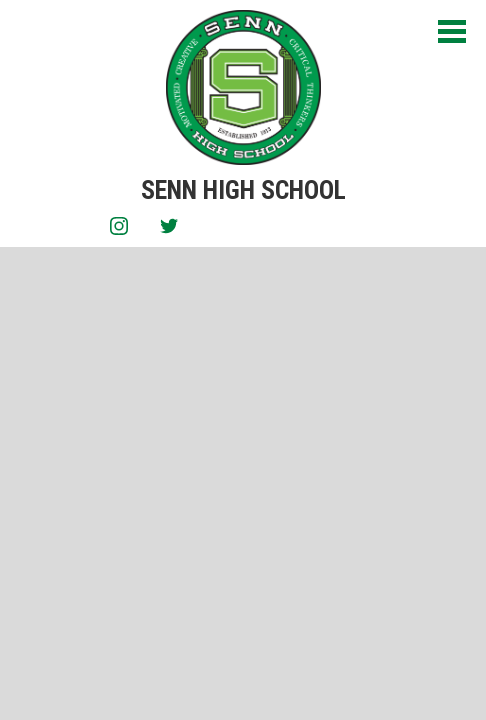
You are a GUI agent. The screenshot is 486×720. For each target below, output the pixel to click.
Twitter (169, 229)
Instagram (119, 229)
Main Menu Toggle (452, 31)
